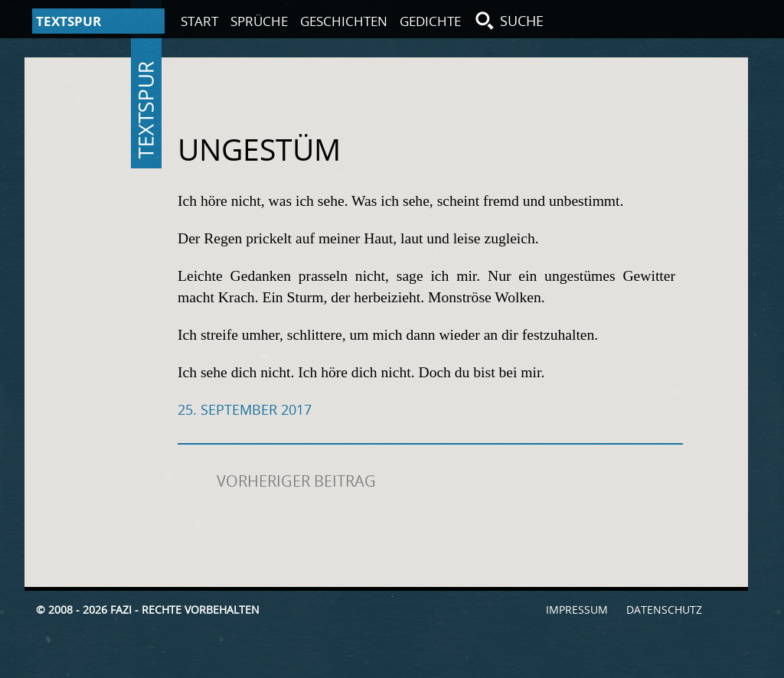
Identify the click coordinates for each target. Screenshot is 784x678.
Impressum (577, 610)
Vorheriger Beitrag (296, 481)
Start (199, 21)
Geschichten (344, 21)
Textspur (146, 110)
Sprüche (259, 21)
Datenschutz (664, 610)
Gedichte (430, 21)
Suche (522, 21)
